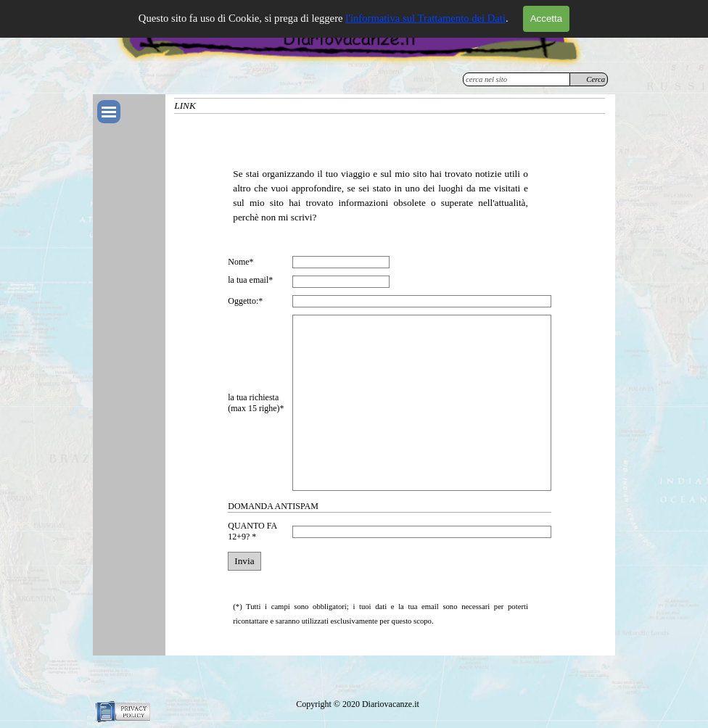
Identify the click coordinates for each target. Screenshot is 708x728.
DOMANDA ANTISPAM (273, 506)
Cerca (596, 79)
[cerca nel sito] (516, 79)
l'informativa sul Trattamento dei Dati (425, 18)
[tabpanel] (380, 181)
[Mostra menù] (109, 112)
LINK (185, 106)
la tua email (250, 280)
